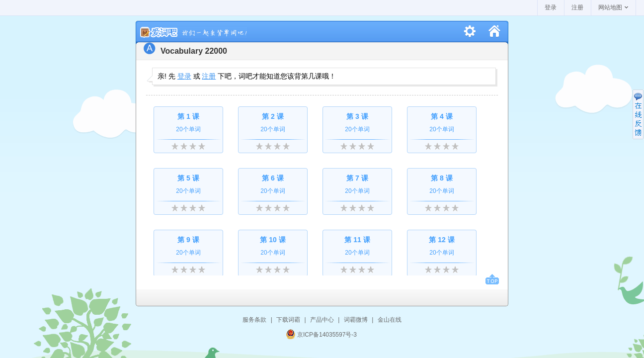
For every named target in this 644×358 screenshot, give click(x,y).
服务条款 (254, 320)
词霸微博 (356, 320)
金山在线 (390, 320)
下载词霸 (288, 320)
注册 (577, 7)
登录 (551, 7)
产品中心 (322, 320)
